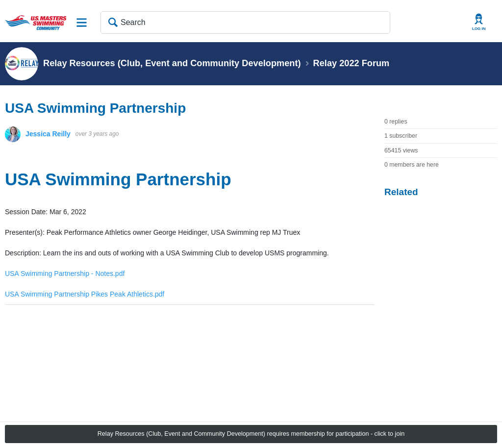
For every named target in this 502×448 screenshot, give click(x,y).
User (479, 22)
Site (82, 23)
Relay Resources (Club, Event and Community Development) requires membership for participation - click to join (251, 434)
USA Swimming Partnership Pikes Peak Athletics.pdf (85, 294)
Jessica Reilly (48, 134)
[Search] (245, 23)
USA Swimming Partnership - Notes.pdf (65, 274)
